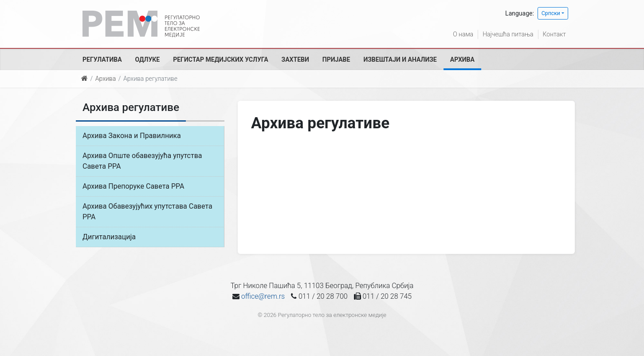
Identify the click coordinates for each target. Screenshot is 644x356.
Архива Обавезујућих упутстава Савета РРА (147, 212)
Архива (462, 59)
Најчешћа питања (508, 34)
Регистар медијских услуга (220, 59)
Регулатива (102, 59)
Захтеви (295, 59)
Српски (551, 13)
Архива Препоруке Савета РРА (133, 186)
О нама (463, 34)
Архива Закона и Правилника (132, 136)
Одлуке (148, 59)
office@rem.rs (263, 296)
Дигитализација (109, 237)
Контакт (554, 34)
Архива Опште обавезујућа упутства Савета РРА (142, 161)
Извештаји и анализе (400, 59)
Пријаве (336, 59)
